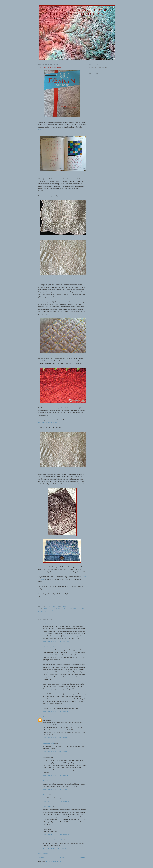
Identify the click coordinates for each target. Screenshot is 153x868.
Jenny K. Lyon (48, 781)
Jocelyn (45, 795)
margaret (46, 623)
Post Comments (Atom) (54, 861)
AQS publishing (50, 608)
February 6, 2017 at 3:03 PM (55, 752)
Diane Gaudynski (48, 647)
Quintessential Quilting (61, 610)
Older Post (83, 857)
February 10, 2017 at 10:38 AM (56, 801)
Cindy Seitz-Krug (63, 608)
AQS (39, 129)
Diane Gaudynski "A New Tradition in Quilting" (77, 12)
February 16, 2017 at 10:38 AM (56, 835)
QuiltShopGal (47, 806)
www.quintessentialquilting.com (48, 422)
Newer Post (41, 857)
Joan (45, 717)
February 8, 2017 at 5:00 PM (55, 790)
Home (62, 857)
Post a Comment (43, 854)
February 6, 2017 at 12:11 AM (56, 641)
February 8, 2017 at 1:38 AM (56, 775)
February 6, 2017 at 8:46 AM (56, 711)
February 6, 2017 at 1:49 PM (55, 738)
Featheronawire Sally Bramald (52, 840)
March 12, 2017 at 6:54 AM (55, 849)
